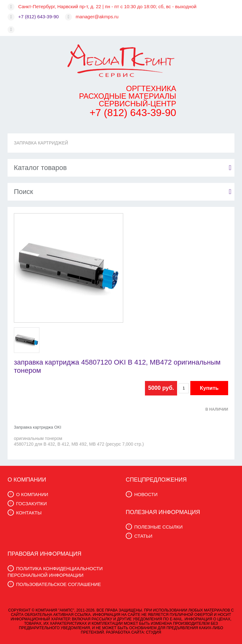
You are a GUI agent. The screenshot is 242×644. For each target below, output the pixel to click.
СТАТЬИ (143, 536)
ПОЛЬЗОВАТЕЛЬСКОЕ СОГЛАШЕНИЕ (58, 584)
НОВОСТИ (146, 494)
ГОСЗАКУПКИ (31, 503)
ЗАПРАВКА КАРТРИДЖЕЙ (41, 143)
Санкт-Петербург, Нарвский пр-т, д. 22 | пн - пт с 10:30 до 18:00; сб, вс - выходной (107, 6)
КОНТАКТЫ (29, 513)
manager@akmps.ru (97, 17)
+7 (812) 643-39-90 (39, 17)
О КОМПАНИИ (32, 494)
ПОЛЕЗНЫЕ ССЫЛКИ (158, 527)
